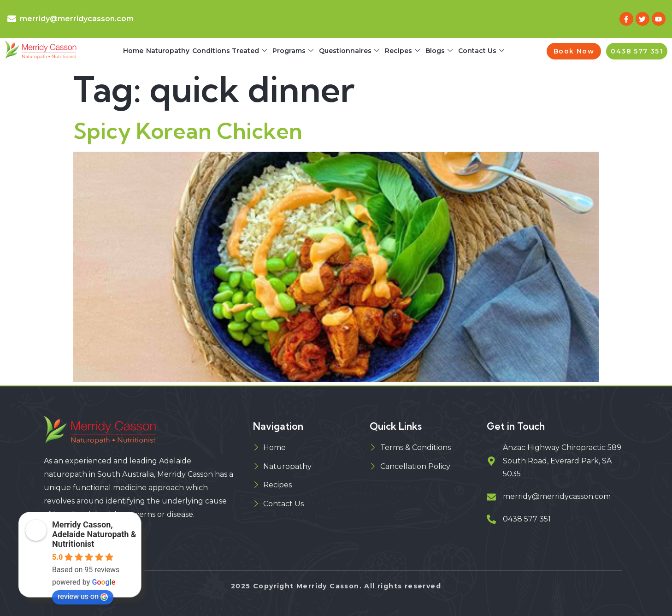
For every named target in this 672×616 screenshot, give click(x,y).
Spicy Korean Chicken (188, 131)
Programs (293, 51)
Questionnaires (349, 51)
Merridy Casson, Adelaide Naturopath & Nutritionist (94, 534)
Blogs (439, 51)
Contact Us (481, 51)
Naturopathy (168, 51)
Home (133, 51)
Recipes (402, 51)
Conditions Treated (230, 51)
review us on (83, 596)
